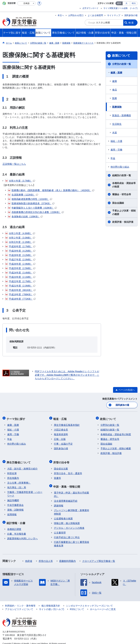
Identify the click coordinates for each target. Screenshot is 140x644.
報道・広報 (61, 418)
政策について (121, 56)
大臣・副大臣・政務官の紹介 (22, 466)
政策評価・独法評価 (123, 222)
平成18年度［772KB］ (20, 299)
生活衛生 (117, 124)
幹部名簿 (12, 470)
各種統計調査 (14, 525)
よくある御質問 (95, 15)
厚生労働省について (19, 460)
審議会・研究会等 (122, 194)
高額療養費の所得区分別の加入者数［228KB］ (36, 212)
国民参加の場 (131, 15)
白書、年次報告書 (17, 530)
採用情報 (12, 512)
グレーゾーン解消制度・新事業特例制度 (72, 508)
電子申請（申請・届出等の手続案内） (72, 490)
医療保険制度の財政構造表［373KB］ (31, 203)
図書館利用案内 (67, 557)
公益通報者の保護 (63, 514)
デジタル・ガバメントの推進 (69, 524)
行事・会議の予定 (63, 442)
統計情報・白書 (17, 519)
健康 (115, 81)
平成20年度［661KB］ (20, 290)
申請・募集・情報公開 (67, 483)
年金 (113, 158)
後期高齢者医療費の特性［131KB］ (30, 199)
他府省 (29, 557)
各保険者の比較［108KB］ (25, 217)
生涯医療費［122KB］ (23, 195)
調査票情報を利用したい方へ (22, 534)
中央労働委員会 (15, 502)
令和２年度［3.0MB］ (20, 238)
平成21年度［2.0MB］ (20, 286)
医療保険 (117, 107)
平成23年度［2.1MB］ (20, 277)
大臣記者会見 (61, 428)
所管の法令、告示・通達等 (68, 470)
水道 (115, 133)
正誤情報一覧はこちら (14, 164)
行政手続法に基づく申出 (67, 533)
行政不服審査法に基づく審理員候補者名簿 (72, 540)
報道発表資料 (61, 433)
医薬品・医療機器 (122, 115)
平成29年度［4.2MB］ (20, 251)
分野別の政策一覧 (122, 64)
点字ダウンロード (90, 8)
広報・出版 (60, 438)
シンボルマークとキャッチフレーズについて (89, 602)
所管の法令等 (62, 460)
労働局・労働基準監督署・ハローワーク (25, 491)
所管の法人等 (46, 557)
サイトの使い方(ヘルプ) (51, 605)
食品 (115, 90)
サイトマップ (114, 15)
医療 (115, 98)
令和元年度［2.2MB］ (20, 242)
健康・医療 (116, 73)
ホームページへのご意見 (103, 605)
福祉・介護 (116, 141)
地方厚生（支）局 (17, 485)
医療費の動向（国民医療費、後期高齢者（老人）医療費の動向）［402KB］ (51, 190)
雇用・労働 (116, 150)
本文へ (61, 15)
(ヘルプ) (134, 8)
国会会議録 (118, 203)
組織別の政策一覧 (122, 175)
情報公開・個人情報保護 (67, 519)
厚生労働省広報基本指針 (67, 423)
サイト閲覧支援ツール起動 (116, 8)
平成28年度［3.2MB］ (20, 255)
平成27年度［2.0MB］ (20, 260)
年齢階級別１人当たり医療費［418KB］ (32, 208)
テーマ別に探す (17, 418)
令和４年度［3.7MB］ (20, 181)
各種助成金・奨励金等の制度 (124, 185)
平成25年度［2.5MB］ (20, 268)
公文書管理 (60, 529)
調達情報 (59, 502)
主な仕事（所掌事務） (19, 480)
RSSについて (77, 605)
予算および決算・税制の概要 (124, 212)
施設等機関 (13, 498)
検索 (131, 23)
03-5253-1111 (22, 635)
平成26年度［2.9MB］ (20, 264)
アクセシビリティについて (19, 605)
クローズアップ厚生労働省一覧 (99, 557)
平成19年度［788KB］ (20, 294)
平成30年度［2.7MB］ (20, 246)
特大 (134, 3)
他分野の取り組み (120, 167)
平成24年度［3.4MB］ (20, 273)
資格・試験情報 (15, 507)
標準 (119, 3)
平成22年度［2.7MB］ (20, 281)
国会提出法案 (61, 466)
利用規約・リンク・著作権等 (20, 602)
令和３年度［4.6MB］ (20, 233)
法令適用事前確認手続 (66, 497)
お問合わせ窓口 (76, 15)
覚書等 (57, 475)
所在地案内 (13, 475)
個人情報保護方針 (51, 602)
